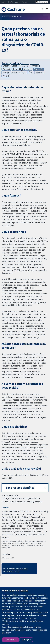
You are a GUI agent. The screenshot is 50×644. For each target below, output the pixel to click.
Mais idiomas (42, 2)
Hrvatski (17, 69)
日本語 (6, 72)
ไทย (31, 72)
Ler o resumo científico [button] (20, 488)
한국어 (6, 76)
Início (3, 16)
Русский (7, 69)
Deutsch (27, 69)
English (4, 2)
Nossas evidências (15, 16)
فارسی (17, 2)
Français (24, 2)
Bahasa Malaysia (19, 72)
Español (11, 2)
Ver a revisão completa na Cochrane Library (15, 570)
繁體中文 (40, 72)
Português (38, 69)
